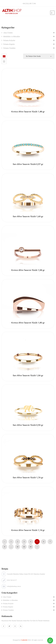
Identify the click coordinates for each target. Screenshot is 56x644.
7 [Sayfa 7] (50, 542)
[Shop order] (39, 56)
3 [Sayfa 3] (24, 542)
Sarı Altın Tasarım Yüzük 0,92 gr (28, 425)
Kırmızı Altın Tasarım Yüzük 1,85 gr (28, 323)
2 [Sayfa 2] (18, 542)
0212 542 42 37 (12, 580)
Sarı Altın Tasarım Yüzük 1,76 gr (28, 478)
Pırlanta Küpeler (9, 44)
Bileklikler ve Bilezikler (12, 37)
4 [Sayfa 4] (31, 542)
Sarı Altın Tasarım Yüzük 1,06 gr (28, 375)
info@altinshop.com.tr (14, 586)
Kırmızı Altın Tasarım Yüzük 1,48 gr (28, 112)
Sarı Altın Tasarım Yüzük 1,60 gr (28, 216)
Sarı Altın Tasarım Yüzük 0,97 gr (28, 164)
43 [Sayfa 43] (24, 547)
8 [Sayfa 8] (5, 547)
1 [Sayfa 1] (11, 542)
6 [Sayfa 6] (44, 542)
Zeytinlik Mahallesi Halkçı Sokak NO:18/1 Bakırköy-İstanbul (26, 574)
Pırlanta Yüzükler (9, 48)
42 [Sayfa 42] (18, 547)
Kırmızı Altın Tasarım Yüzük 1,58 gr (28, 270)
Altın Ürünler (8, 33)
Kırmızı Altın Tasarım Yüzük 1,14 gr (28, 530)
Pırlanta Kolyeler (9, 40)
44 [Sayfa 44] (31, 547)
